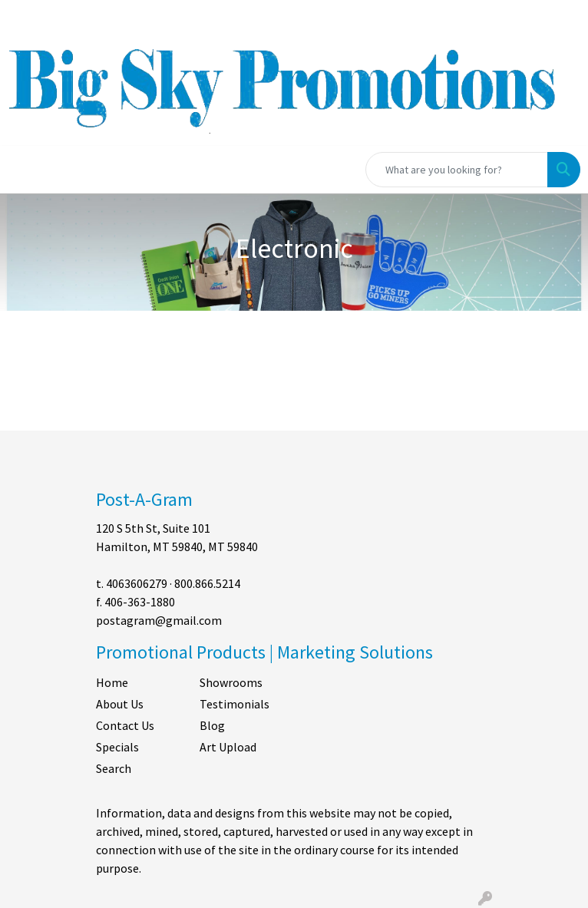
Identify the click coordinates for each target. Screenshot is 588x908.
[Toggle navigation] (24, 170)
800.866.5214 (207, 583)
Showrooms (231, 682)
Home (112, 682)
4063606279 (137, 583)
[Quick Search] (457, 170)
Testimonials (235, 704)
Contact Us (125, 725)
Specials (117, 747)
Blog (212, 725)
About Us (120, 704)
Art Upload (228, 747)
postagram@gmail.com (159, 620)
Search (114, 768)
